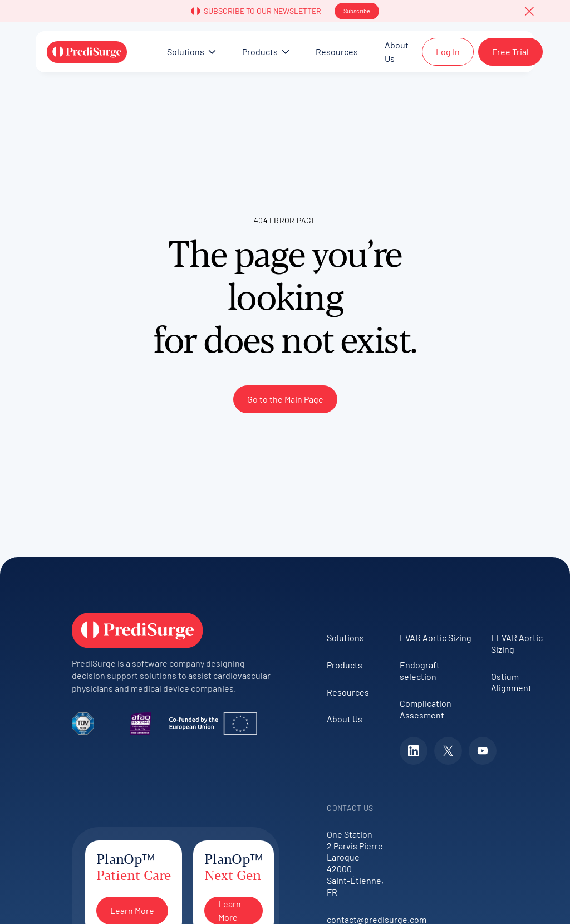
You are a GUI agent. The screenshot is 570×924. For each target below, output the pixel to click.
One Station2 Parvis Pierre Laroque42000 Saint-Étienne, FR (355, 863)
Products (345, 665)
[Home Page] (87, 52)
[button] (529, 11)
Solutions (345, 637)
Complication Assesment (426, 709)
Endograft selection (420, 671)
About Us (345, 719)
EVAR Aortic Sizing (436, 637)
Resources (348, 692)
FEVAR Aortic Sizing (517, 643)
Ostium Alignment (511, 682)
